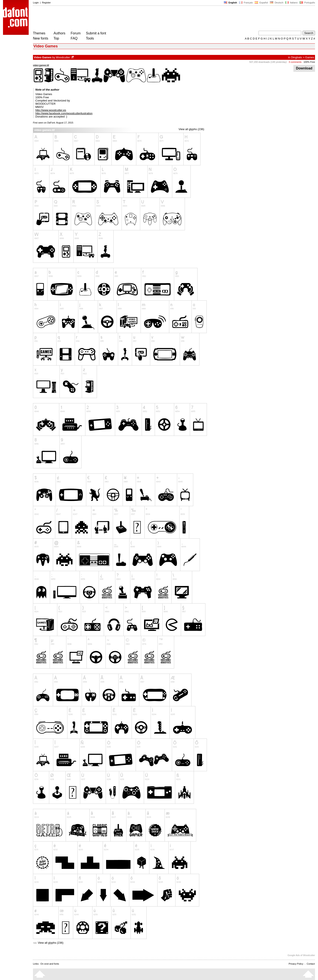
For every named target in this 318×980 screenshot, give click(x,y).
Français (246, 3)
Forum (76, 33)
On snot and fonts (50, 964)
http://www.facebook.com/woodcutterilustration (64, 113)
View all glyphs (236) (191, 129)
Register (46, 3)
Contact (311, 964)
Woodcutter (63, 57)
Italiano (291, 3)
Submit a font (96, 33)
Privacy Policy (296, 964)
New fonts (41, 38)
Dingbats (296, 57)
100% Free (309, 62)
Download (304, 68)
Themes (39, 33)
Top (56, 38)
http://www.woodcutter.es (51, 110)
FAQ (74, 38)
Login (36, 3)
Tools (90, 38)
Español (261, 3)
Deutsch (277, 3)
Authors (59, 33)
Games (310, 57)
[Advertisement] (111, 19)
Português (307, 3)
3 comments (295, 62)
